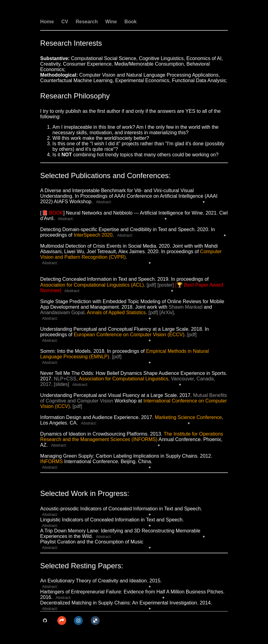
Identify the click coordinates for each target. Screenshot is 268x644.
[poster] (166, 285)
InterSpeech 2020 (93, 235)
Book (131, 22)
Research (87, 22)
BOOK (56, 213)
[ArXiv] (167, 312)
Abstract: (104, 202)
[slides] (62, 384)
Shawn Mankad (186, 307)
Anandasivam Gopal (62, 312)
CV (65, 22)
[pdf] (151, 285)
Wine (111, 22)
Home (47, 22)
